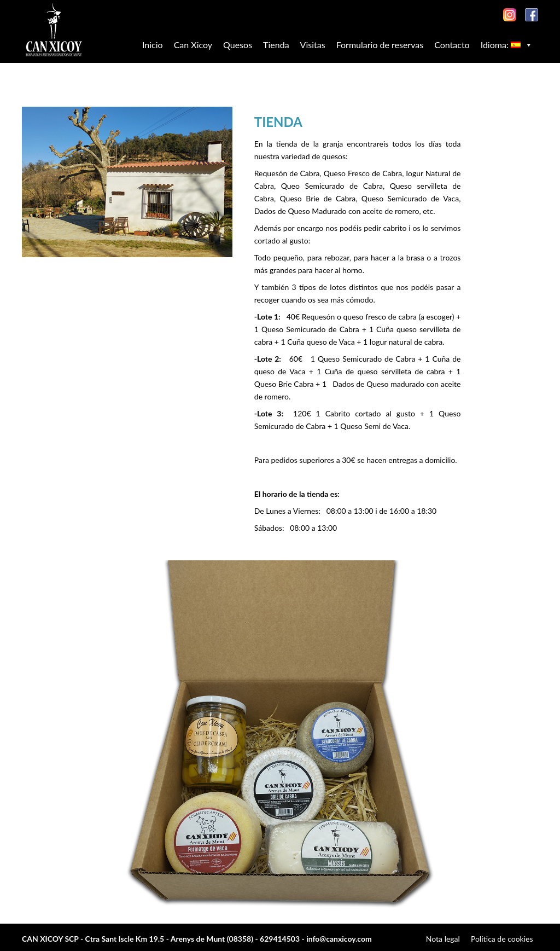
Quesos (238, 45)
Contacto (452, 45)
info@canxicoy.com (339, 939)
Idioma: (507, 45)
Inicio (153, 45)
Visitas (313, 45)
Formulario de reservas (380, 45)
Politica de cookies (502, 939)
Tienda (276, 45)
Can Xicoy (193, 45)
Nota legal (443, 939)
